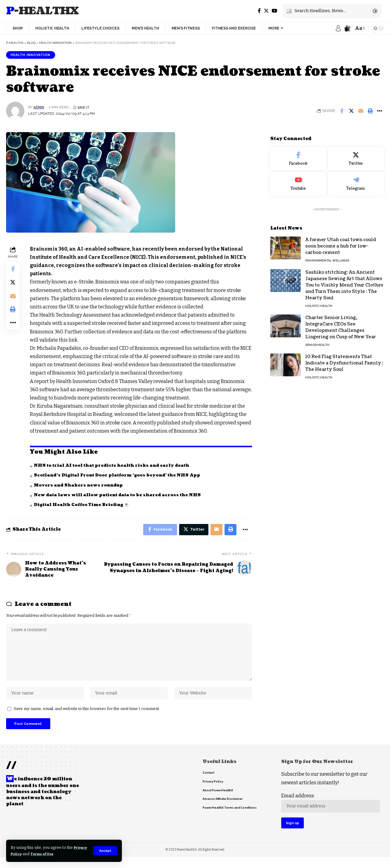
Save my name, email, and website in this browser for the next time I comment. (87, 716)
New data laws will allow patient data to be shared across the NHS (121, 495)
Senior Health (317, 341)
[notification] (347, 28)
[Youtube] (298, 180)
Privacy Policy (25, 854)
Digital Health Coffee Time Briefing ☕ (83, 505)
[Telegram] (356, 180)
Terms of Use (61, 854)
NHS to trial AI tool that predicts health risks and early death (115, 466)
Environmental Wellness (327, 257)
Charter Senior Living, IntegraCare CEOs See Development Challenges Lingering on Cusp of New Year (341, 323)
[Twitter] (266, 11)
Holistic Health (319, 302)
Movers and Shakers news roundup (80, 486)
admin (39, 108)
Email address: (331, 812)
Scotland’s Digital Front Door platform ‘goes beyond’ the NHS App (120, 476)
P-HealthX (42, 11)
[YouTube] (275, 11)
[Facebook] (259, 11)
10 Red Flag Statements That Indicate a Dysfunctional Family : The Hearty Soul (344, 359)
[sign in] (338, 28)
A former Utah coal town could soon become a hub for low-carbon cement (341, 242)
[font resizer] (359, 28)
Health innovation (33, 55)
